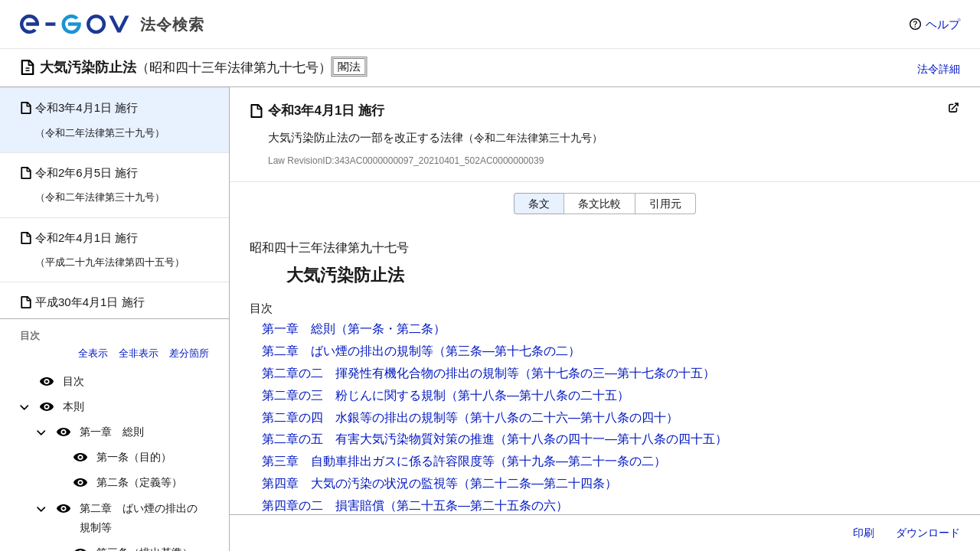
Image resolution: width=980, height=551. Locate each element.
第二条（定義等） (139, 482)
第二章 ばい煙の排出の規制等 (139, 518)
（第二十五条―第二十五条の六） (476, 505)
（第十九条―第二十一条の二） (580, 461)
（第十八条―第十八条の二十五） (537, 395)
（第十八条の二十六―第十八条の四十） (568, 417)
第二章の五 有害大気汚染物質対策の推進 (378, 439)
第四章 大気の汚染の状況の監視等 (360, 483)
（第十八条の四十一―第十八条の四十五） (611, 439)
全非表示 (139, 353)
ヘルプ (943, 24)
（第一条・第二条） (390, 329)
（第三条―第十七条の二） (507, 351)
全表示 (93, 353)
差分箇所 (189, 353)
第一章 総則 (112, 432)
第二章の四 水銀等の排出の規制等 (360, 417)
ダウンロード (928, 533)
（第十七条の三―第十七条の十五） (617, 373)
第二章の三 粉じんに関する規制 (354, 395)
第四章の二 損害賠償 (323, 505)
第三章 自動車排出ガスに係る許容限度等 (378, 461)
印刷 (864, 533)
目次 (73, 381)
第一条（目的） (134, 457)
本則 (73, 406)
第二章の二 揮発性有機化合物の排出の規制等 (390, 373)
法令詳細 (939, 69)
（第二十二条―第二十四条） (537, 483)
